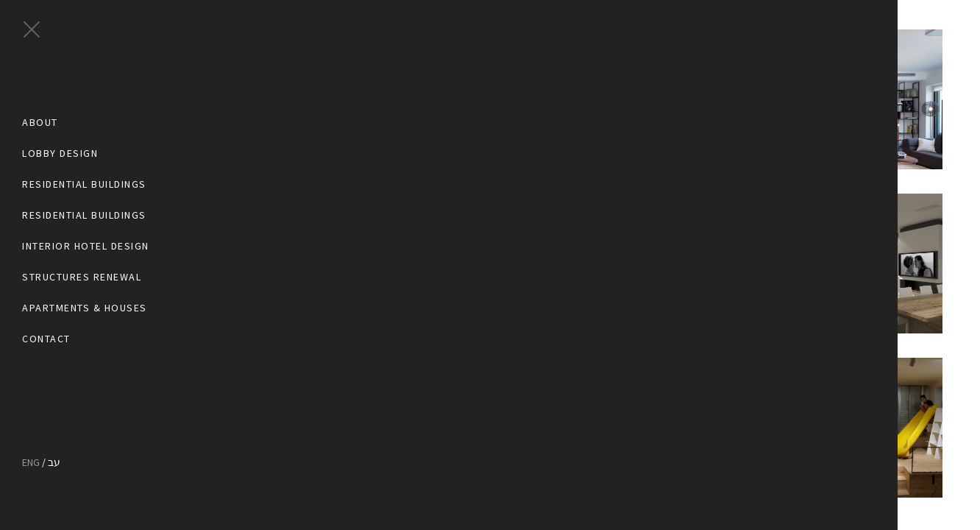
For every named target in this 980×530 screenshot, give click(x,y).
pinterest (54, 400)
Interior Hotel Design (86, 246)
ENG (31, 462)
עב (54, 462)
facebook (28, 400)
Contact (46, 339)
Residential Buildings (84, 184)
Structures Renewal (82, 277)
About (40, 123)
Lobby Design (60, 153)
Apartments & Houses (85, 308)
